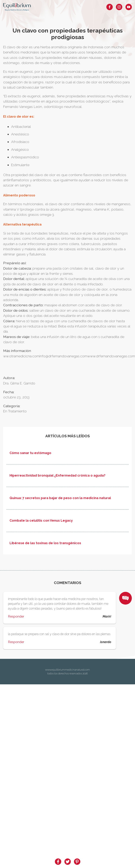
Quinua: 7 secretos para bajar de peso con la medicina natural (60, 498)
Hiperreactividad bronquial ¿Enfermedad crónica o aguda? (57, 476)
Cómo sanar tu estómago (30, 453)
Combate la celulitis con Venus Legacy (41, 521)
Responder (16, 616)
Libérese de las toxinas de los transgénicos (45, 543)
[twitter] (68, 862)
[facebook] (58, 862)
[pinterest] (77, 862)
